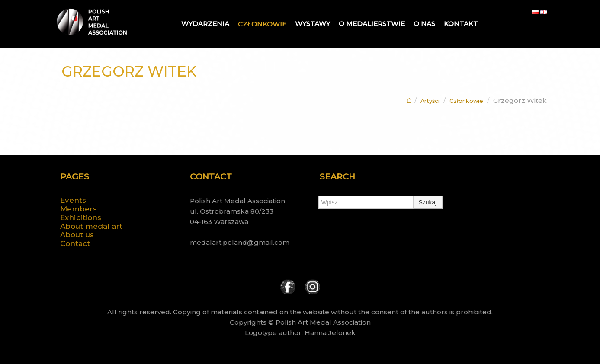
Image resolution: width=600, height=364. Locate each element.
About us (77, 235)
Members (79, 209)
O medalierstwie (372, 24)
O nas (424, 24)
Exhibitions (81, 217)
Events (73, 200)
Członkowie (262, 24)
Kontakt (461, 24)
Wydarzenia (205, 24)
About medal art (91, 226)
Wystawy (313, 24)
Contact (75, 243)
